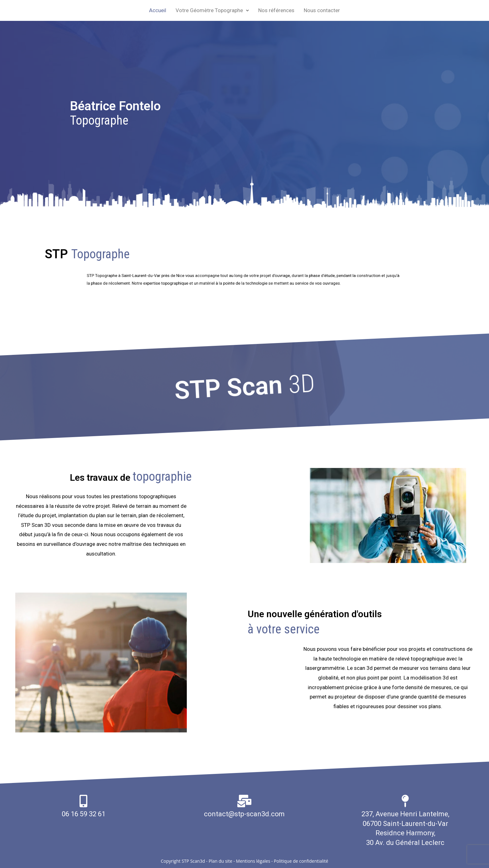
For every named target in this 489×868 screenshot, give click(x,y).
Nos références (276, 10)
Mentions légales (253, 861)
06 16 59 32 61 (84, 814)
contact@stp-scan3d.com (244, 814)
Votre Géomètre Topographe (212, 10)
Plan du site (220, 861)
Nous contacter (322, 10)
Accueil (158, 10)
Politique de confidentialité (301, 861)
